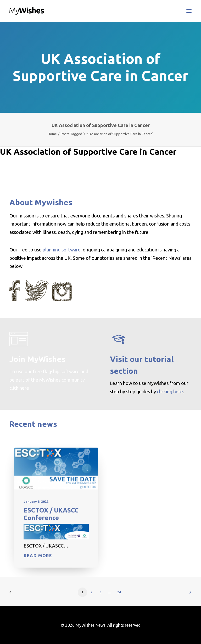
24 (119, 592)
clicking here (170, 392)
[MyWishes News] (27, 11)
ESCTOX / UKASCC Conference (51, 522)
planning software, (62, 250)
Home (52, 134)
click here (19, 388)
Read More (38, 564)
